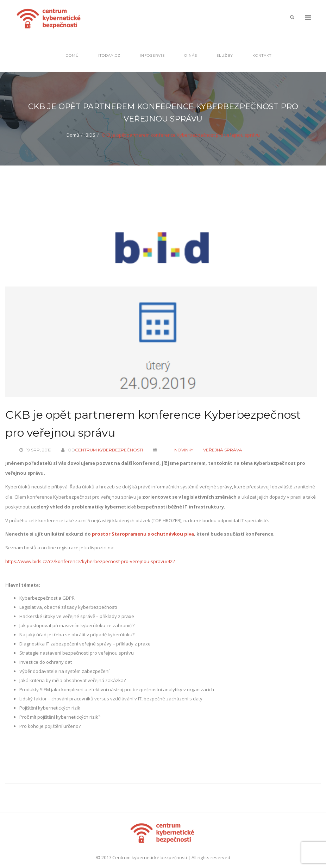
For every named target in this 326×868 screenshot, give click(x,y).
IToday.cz (109, 55)
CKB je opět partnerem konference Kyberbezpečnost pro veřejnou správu (153, 424)
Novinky (184, 450)
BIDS (90, 135)
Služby (225, 55)
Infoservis (152, 55)
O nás (191, 55)
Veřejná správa (223, 450)
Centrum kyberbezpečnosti (109, 450)
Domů (72, 55)
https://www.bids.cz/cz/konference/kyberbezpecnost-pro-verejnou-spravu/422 (90, 561)
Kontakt (262, 55)
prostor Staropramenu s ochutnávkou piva (143, 534)
